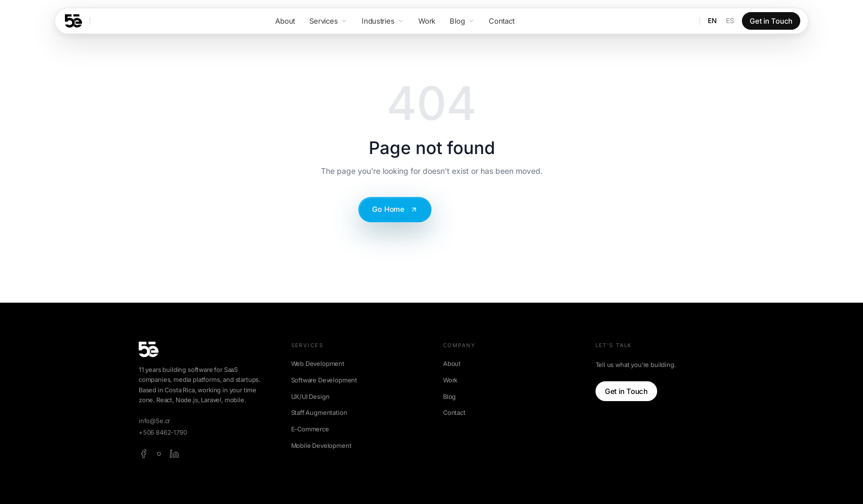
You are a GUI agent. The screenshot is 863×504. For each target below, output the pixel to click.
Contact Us (472, 209)
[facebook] (144, 454)
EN (712, 21)
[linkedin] (174, 454)
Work (450, 380)
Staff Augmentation (319, 413)
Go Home (395, 209)
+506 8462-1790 (163, 432)
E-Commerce (310, 429)
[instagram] (159, 454)
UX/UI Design (310, 397)
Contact (454, 413)
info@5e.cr (154, 421)
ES (730, 21)
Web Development (318, 364)
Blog (449, 397)
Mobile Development (321, 446)
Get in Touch (771, 21)
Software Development (324, 380)
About (452, 364)
